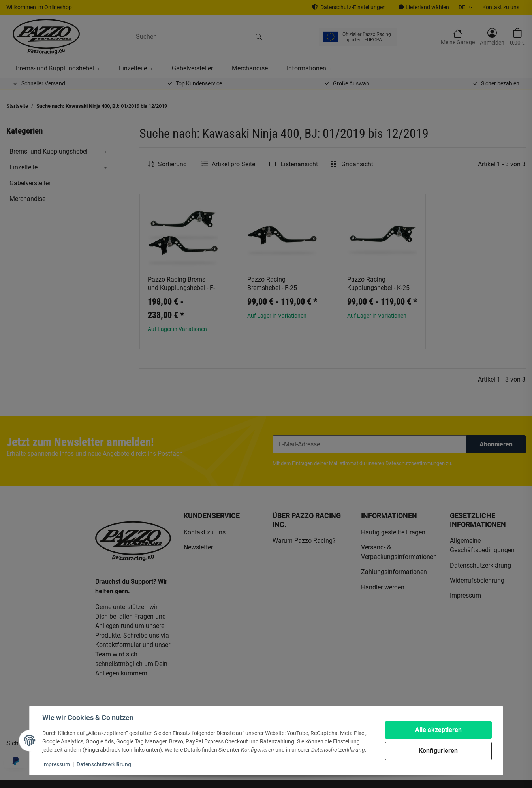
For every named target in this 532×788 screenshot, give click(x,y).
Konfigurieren (438, 751)
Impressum (56, 764)
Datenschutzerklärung (104, 764)
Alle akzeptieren (438, 730)
